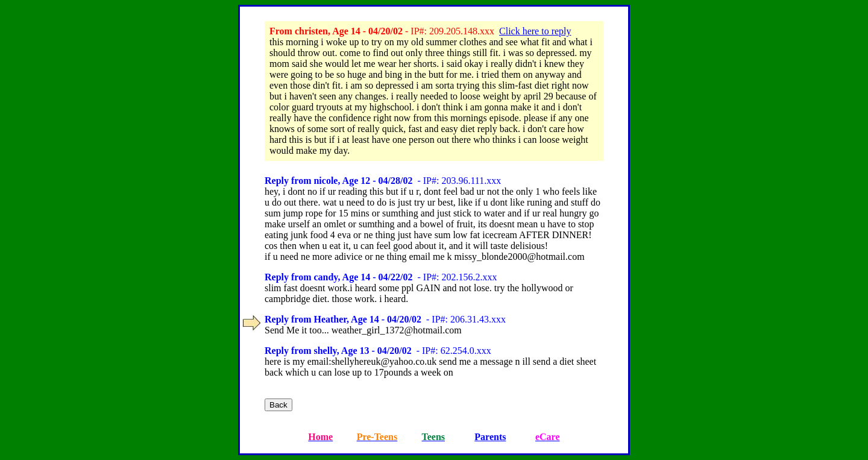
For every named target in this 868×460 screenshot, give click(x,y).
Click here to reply (535, 31)
